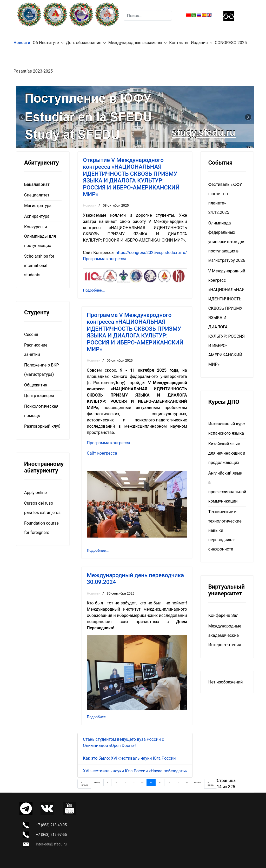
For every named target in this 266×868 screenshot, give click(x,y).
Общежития (36, 385)
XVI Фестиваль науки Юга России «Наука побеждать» (135, 771)
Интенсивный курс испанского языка (227, 429)
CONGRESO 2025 (231, 43)
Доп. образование (84, 43)
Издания (199, 43)
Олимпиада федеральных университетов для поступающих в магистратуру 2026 (227, 242)
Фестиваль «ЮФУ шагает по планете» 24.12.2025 (225, 198)
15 (160, 782)
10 (116, 782)
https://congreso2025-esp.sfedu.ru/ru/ (151, 253)
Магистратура (38, 206)
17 (178, 782)
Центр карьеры (39, 396)
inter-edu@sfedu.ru (51, 844)
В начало (84, 784)
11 (125, 782)
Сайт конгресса (102, 453)
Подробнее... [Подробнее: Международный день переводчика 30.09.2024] (98, 717)
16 (169, 782)
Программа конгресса (105, 259)
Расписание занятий (36, 350)
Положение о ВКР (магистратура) (42, 370)
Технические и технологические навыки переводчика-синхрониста (225, 530)
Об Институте (46, 43)
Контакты (179, 43)
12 (133, 782)
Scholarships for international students (39, 266)
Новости (22, 43)
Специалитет (37, 195)
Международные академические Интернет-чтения (225, 635)
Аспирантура (37, 216)
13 (142, 782)
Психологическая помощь (41, 411)
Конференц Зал (223, 615)
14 (151, 782)
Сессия (31, 334)
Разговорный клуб (42, 426)
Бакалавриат (37, 184)
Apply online (35, 493)
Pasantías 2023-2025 (33, 71)
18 (186, 782)
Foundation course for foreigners (41, 528)
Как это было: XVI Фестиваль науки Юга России (129, 758)
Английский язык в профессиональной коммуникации (227, 487)
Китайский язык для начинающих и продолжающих (227, 453)
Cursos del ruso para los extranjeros (42, 508)
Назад (97, 782)
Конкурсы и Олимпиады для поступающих (40, 236)
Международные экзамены (135, 43)
